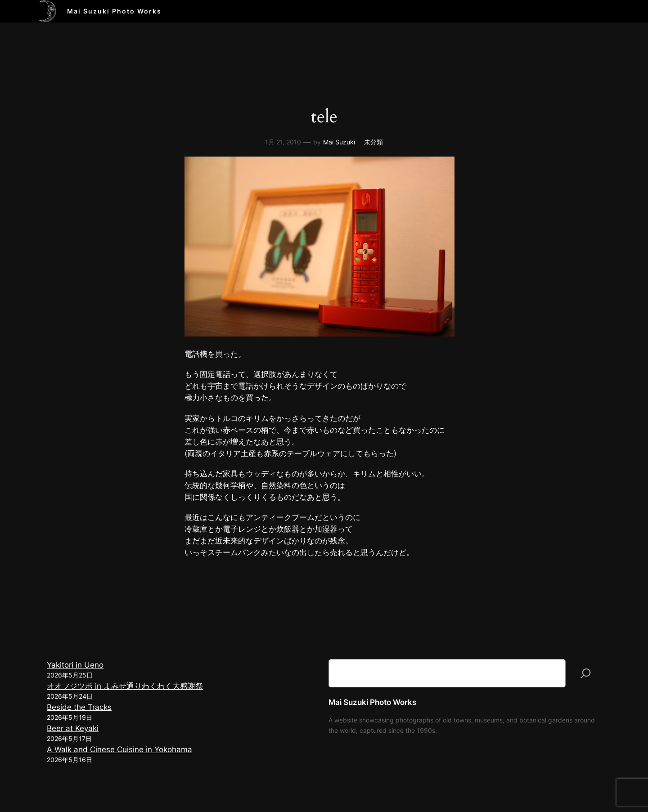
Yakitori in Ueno (75, 665)
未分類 (373, 142)
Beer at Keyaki (73, 728)
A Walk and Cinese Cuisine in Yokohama (119, 749)
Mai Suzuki (339, 142)
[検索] (586, 673)
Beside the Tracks (79, 707)
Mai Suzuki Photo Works (114, 11)
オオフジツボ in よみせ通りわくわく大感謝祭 (125, 686)
